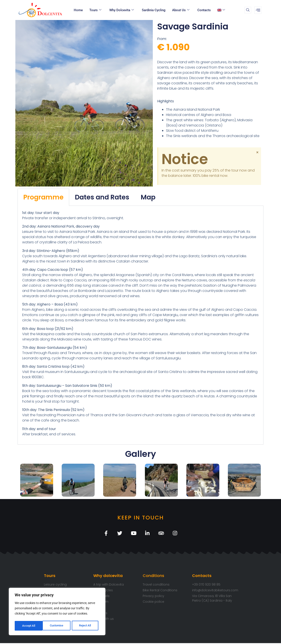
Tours (95, 10)
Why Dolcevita (122, 10)
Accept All (86, 626)
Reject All (58, 626)
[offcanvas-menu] (258, 10)
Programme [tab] (43, 197)
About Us (181, 10)
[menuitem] (222, 10)
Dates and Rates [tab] (102, 197)
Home (78, 10)
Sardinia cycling (154, 10)
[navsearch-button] (248, 10)
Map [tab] (148, 197)
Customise (29, 626)
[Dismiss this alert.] (257, 152)
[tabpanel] (140, 325)
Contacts (204, 10)
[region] (57, 612)
